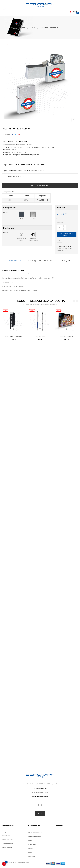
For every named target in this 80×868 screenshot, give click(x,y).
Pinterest (19, 135)
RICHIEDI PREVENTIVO (40, 185)
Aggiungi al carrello (67, 235)
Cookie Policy (6, 836)
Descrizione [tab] (14, 260)
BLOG (40, 814)
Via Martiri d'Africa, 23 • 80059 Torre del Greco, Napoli (41, 784)
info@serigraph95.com (41, 797)
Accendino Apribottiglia (13, 337)
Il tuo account (34, 826)
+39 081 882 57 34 (41, 788)
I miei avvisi (32, 856)
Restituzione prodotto (35, 837)
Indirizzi (31, 848)
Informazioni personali (35, 833)
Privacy (4, 832)
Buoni (30, 852)
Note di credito (32, 844)
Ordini (30, 841)
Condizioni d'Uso (7, 847)
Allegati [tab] (66, 260)
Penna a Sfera (40, 337)
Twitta (15, 135)
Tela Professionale (67, 337)
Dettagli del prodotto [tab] (40, 260)
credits (27, 863)
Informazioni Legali (7, 840)
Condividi (12, 135)
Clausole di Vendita (7, 844)
